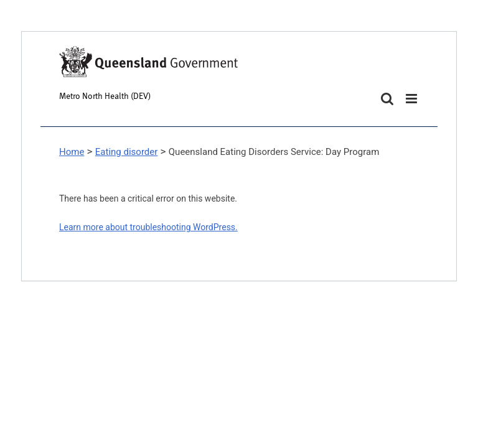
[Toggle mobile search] (387, 99)
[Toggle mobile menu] (412, 99)
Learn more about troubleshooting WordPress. (148, 227)
